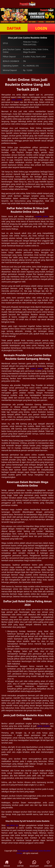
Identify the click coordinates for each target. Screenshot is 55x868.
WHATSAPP (34, 864)
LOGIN (41, 28)
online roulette (43, 726)
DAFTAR (14, 28)
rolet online (17, 100)
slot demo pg (12, 825)
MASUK (7, 864)
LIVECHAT (48, 864)
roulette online (42, 216)
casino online (37, 368)
